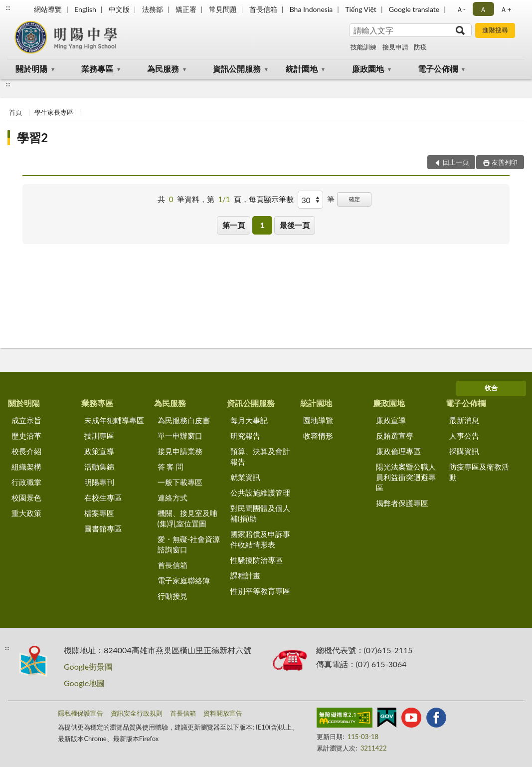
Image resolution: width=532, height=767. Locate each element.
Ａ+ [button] (506, 9)
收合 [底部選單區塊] (491, 388)
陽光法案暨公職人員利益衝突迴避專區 (406, 477)
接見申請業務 (180, 451)
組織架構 (26, 467)
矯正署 (186, 9)
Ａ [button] (483, 9)
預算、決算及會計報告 (260, 456)
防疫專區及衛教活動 (479, 472)
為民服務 (163, 69)
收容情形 (318, 436)
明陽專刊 (99, 482)
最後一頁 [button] (295, 225)
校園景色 (26, 498)
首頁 (15, 112)
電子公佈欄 (438, 69)
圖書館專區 (103, 528)
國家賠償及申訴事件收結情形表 (260, 539)
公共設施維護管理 (260, 493)
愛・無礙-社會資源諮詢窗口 (189, 544)
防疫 (420, 47)
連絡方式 (173, 498)
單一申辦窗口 (180, 436)
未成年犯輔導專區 (114, 420)
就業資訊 (245, 477)
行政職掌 (26, 482)
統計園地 (302, 69)
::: (8, 7)
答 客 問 (171, 467)
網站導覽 (48, 9)
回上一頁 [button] (456, 162)
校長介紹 (26, 451)
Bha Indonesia (311, 9)
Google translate (414, 9)
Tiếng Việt (361, 9)
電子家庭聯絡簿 (184, 580)
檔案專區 (99, 513)
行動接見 (173, 596)
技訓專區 (99, 436)
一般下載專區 (180, 482)
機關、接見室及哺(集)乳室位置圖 (187, 518)
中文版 (119, 9)
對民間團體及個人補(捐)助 (260, 513)
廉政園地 (368, 69)
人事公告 (464, 436)
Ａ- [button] (461, 9)
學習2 (32, 137)
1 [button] (263, 225)
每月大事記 (249, 420)
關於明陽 (31, 69)
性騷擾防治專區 (257, 560)
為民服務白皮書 (184, 420)
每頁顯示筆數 (271, 199)
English (85, 9)
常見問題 (223, 9)
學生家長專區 (54, 112)
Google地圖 (84, 683)
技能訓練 (363, 47)
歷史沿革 (26, 436)
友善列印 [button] (505, 162)
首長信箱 (263, 9)
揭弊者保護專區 (402, 503)
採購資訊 (464, 451)
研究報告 (245, 436)
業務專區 (97, 69)
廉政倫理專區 (398, 451)
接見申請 (395, 47)
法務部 (153, 9)
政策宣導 (99, 451)
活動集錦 (99, 467)
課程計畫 (245, 575)
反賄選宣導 (395, 436)
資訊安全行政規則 (137, 713)
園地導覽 (318, 420)
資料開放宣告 (223, 713)
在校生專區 (103, 498)
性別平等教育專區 (260, 591)
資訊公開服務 (237, 69)
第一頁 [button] (234, 225)
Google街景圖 (88, 666)
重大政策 (26, 513)
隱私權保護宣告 (81, 713)
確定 (355, 199)
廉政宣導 (391, 420)
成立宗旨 (26, 420)
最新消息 (464, 420)
